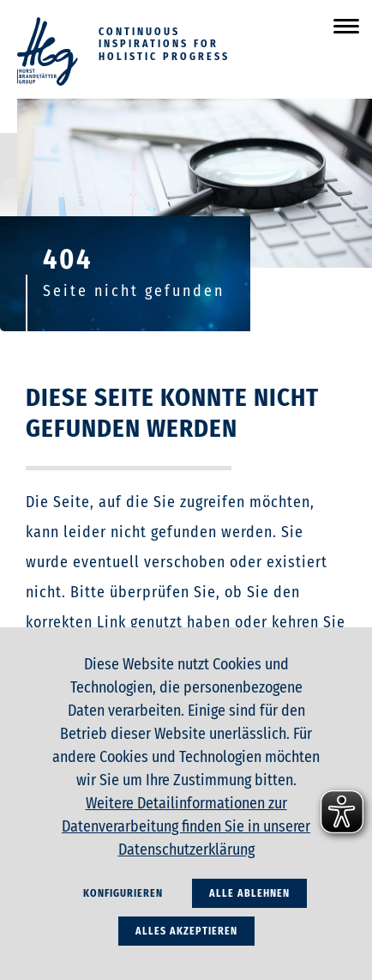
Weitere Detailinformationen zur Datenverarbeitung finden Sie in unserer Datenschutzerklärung (186, 826)
